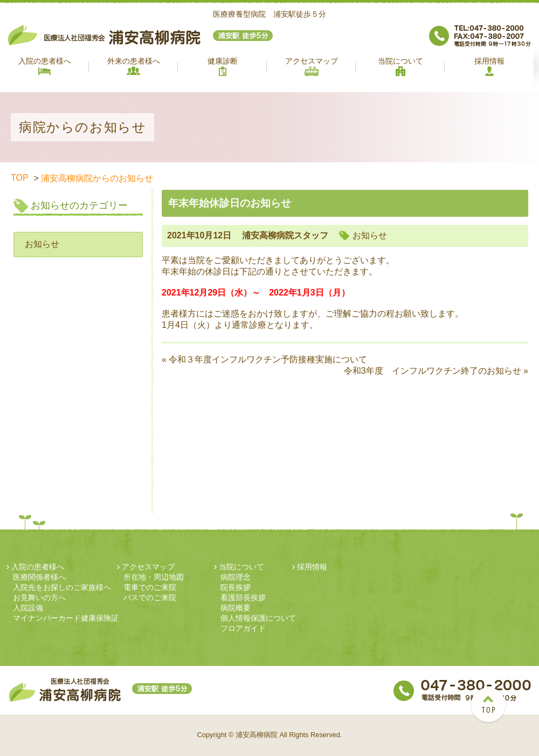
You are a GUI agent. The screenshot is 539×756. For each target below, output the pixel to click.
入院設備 (28, 608)
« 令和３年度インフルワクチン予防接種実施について (264, 359)
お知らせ (42, 244)
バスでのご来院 (150, 597)
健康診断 (223, 66)
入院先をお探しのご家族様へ (62, 587)
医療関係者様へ (39, 577)
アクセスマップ (312, 66)
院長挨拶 (236, 587)
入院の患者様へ (45, 66)
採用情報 (489, 66)
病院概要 (236, 608)
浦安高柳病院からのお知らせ (97, 178)
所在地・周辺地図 (154, 577)
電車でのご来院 (150, 587)
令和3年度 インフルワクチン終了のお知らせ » (436, 371)
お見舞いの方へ (39, 597)
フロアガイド (243, 628)
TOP (20, 178)
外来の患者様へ (134, 66)
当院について (400, 66)
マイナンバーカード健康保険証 (66, 618)
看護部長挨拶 (243, 597)
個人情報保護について (258, 618)
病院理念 (236, 577)
